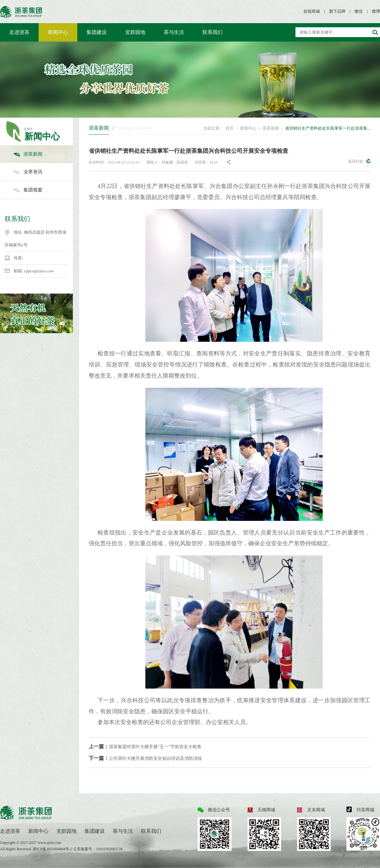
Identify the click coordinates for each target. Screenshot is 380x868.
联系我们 (212, 32)
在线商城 (312, 11)
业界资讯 (43, 172)
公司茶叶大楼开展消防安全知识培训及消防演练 (145, 758)
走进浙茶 (19, 32)
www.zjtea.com (50, 843)
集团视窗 (43, 190)
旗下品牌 (337, 11)
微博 (376, 11)
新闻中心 (58, 32)
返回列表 (359, 161)
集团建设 (97, 32)
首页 (230, 128)
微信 (358, 11)
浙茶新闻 (43, 154)
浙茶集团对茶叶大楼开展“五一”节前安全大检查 (145, 746)
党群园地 (135, 32)
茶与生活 (174, 32)
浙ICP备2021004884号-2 (53, 849)
